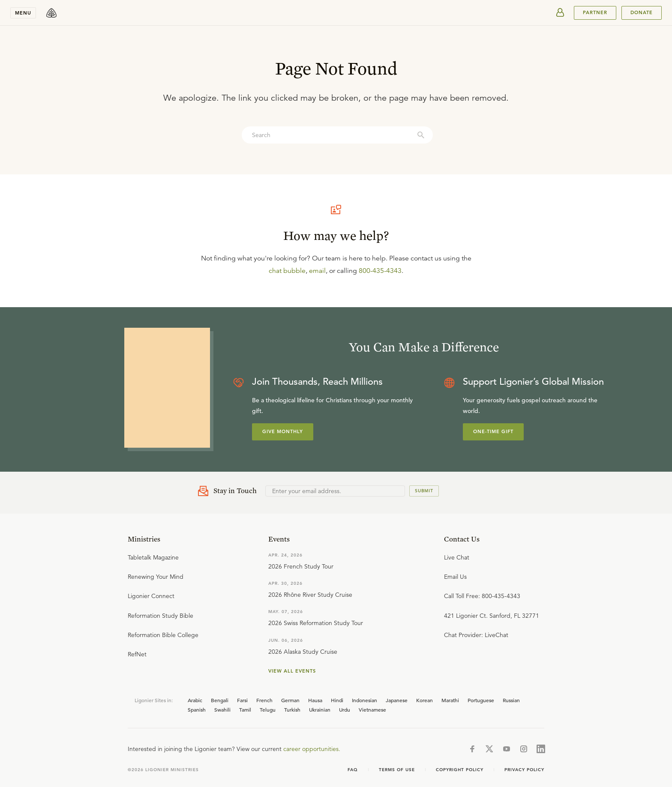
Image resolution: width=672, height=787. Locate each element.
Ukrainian (320, 709)
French (264, 700)
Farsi (242, 700)
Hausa (315, 700)
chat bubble (287, 271)
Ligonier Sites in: (154, 700)
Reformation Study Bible (160, 616)
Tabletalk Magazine (153, 557)
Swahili (222, 709)
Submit (424, 491)
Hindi (337, 700)
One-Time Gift (493, 431)
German (290, 700)
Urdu (345, 709)
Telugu (268, 709)
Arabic (195, 700)
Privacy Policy (524, 770)
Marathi (450, 700)
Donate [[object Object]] (642, 12)
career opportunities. (312, 749)
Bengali (220, 700)
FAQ (353, 770)
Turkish (292, 709)
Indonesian (364, 700)
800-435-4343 (380, 271)
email (317, 271)
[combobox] (337, 135)
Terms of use (397, 770)
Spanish (197, 709)
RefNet (137, 654)
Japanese (397, 700)
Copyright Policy (460, 770)
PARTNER (595, 12)
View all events (292, 671)
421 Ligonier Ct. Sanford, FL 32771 (492, 616)
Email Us (455, 577)
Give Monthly (283, 431)
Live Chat (457, 557)
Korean (424, 700)
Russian (511, 700)
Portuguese (481, 700)
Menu (23, 13)
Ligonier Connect (151, 596)
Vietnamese (372, 709)
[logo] (51, 13)
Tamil (245, 709)
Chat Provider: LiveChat (476, 635)
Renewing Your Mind (156, 577)
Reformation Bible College (163, 635)
